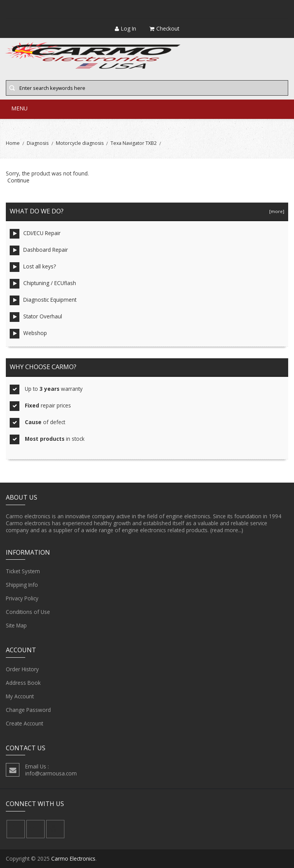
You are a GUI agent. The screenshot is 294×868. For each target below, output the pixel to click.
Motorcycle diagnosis (80, 143)
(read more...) (227, 530)
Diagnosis (38, 143)
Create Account (24, 724)
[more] (276, 211)
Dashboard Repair (39, 250)
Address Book (23, 683)
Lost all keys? (33, 267)
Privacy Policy (22, 598)
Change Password (28, 710)
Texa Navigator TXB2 (134, 143)
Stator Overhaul (36, 317)
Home (13, 143)
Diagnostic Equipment (43, 300)
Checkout (164, 28)
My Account (20, 696)
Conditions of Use (28, 612)
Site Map (16, 626)
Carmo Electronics (73, 859)
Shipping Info (22, 585)
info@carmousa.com (51, 773)
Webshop (28, 334)
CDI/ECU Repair (35, 234)
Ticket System (23, 571)
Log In (125, 28)
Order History (22, 669)
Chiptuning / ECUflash (43, 284)
